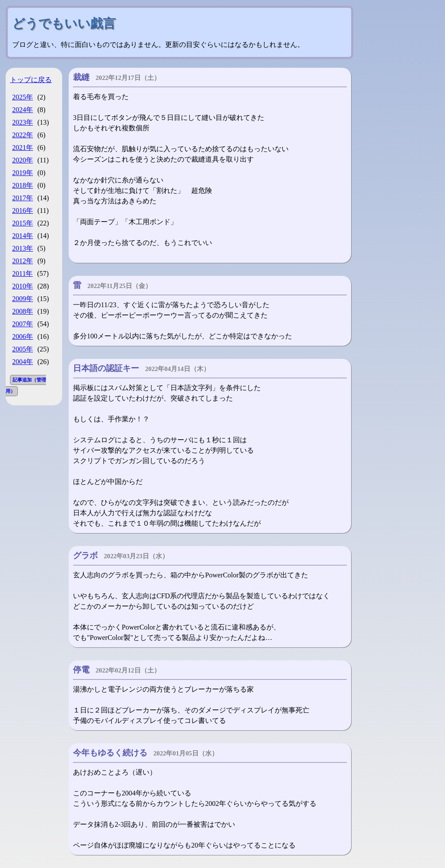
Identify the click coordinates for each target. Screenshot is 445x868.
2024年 (23, 110)
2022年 (23, 135)
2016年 (23, 210)
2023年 (23, 122)
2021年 (23, 147)
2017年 (23, 198)
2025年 (23, 97)
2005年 (23, 349)
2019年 (23, 173)
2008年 (23, 311)
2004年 (23, 362)
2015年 (23, 223)
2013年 (23, 248)
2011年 (22, 273)
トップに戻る (31, 80)
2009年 (23, 299)
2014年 (23, 236)
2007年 (23, 324)
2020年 (23, 160)
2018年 (23, 185)
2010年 (23, 286)
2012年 (23, 261)
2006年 (23, 336)
